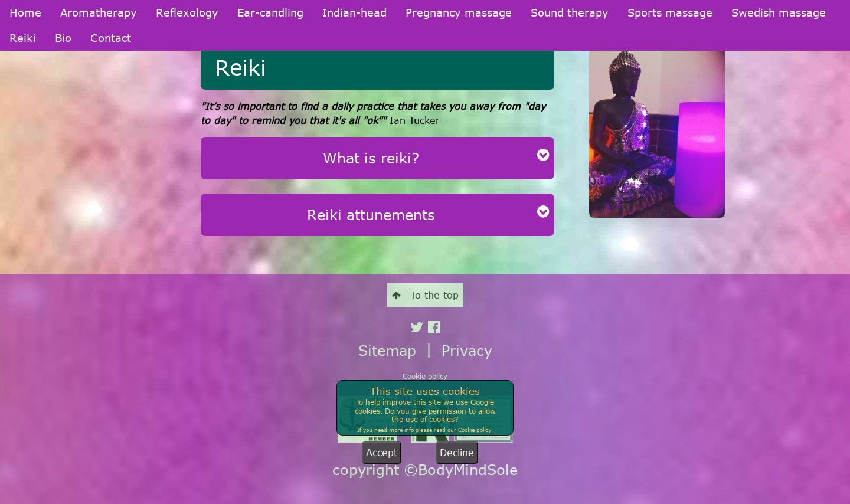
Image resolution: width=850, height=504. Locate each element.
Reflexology (187, 12)
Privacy (467, 350)
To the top (425, 295)
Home (25, 12)
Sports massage (670, 12)
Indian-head (354, 12)
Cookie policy (425, 376)
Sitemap (387, 350)
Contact (111, 38)
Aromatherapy (99, 12)
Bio (63, 38)
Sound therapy (570, 12)
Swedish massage (779, 12)
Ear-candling (270, 12)
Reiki (23, 38)
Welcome (27, 101)
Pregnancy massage (459, 12)
